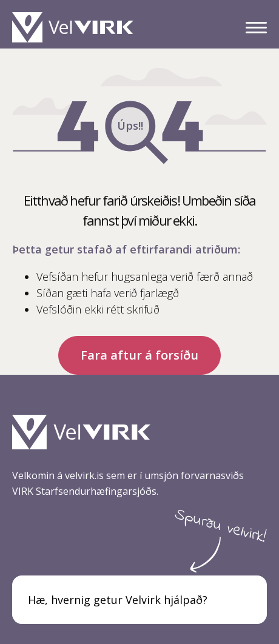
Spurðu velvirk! (220, 527)
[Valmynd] (256, 28)
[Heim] (76, 27)
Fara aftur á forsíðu (139, 355)
